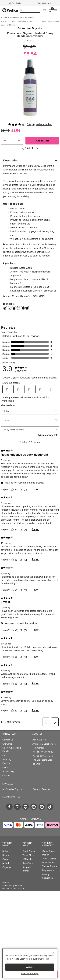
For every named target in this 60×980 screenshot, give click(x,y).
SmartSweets (29, 863)
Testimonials (38, 748)
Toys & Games (49, 859)
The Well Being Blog (42, 760)
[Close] (53, 953)
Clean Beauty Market (49, 853)
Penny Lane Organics (30, 28)
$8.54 (30, 54)
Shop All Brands (26, 869)
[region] (30, 963)
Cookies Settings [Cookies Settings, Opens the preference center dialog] (30, 974)
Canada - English (14, 789)
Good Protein (29, 851)
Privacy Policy (42, 959)
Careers (6, 776)
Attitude (6, 863)
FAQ (4, 755)
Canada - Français (42, 789)
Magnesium (48, 870)
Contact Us (8, 740)
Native (5, 851)
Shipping (7, 759)
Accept (30, 967)
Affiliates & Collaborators (44, 744)
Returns (6, 763)
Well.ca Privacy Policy (43, 752)
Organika (7, 867)
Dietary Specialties (48, 876)
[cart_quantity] (12, 141)
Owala (5, 859)
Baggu (6, 855)
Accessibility (8, 771)
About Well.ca (39, 740)
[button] (5, 141)
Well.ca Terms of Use (43, 756)
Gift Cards (7, 744)
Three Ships (28, 855)
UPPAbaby (28, 859)
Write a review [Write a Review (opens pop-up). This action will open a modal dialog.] (44, 125)
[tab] (30, 160)
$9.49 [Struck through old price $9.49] (29, 47)
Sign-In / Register (45, 3)
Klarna (5, 767)
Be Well (37, 764)
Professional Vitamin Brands (50, 864)
